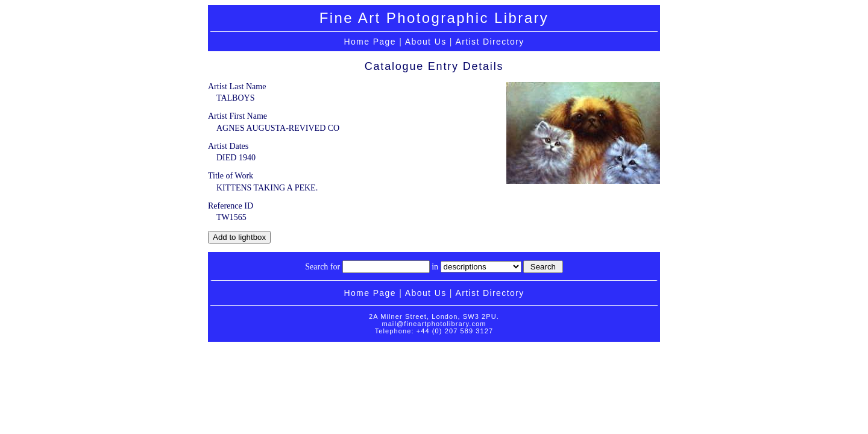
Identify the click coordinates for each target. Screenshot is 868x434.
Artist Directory (489, 42)
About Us (426, 42)
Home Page (370, 42)
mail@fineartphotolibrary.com (434, 324)
